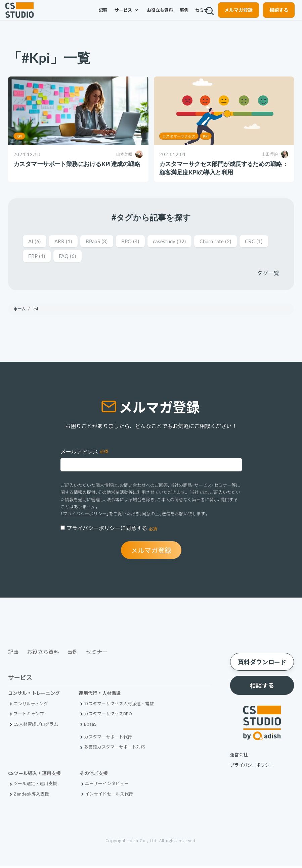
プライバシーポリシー (85, 515)
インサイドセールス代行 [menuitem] (109, 796)
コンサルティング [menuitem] (31, 706)
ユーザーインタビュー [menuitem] (107, 786)
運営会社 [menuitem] (239, 757)
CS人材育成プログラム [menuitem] (36, 726)
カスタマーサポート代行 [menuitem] (108, 739)
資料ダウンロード (262, 664)
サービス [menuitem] (106, 16)
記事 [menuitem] (82, 16)
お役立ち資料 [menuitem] (139, 16)
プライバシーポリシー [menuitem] (252, 767)
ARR (66, 242)
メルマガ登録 (233, 15)
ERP (71, 257)
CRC (38, 257)
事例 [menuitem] (163, 16)
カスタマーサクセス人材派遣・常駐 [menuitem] (119, 706)
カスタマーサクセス (179, 136)
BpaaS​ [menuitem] (90, 726)
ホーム (20, 310)
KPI (19, 136)
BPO (138, 242)
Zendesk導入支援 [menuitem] (31, 796)
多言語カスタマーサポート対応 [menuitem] (115, 749)
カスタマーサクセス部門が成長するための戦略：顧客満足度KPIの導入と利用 (224, 168)
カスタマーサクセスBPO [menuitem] (108, 716)
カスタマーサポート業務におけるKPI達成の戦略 (77, 164)
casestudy (181, 242)
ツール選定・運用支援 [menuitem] (35, 786)
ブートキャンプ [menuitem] (29, 716)
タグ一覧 (268, 274)
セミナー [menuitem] (183, 16)
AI (35, 242)
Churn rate (231, 242)
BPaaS (102, 242)
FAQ (104, 257)
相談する (273, 15)
